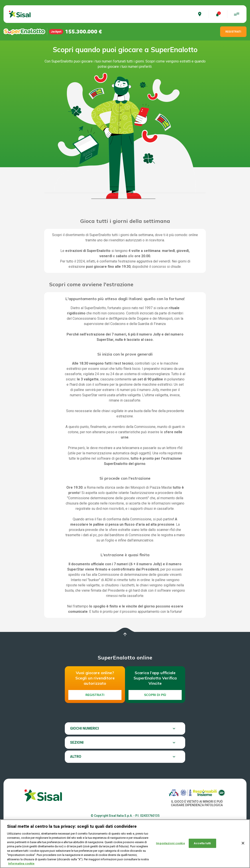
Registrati (95, 695)
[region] (125, 844)
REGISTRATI (233, 32)
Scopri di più (155, 695)
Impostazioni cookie (170, 843)
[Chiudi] (243, 843)
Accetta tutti (202, 843)
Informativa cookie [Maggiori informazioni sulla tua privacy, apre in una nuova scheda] (21, 863)
